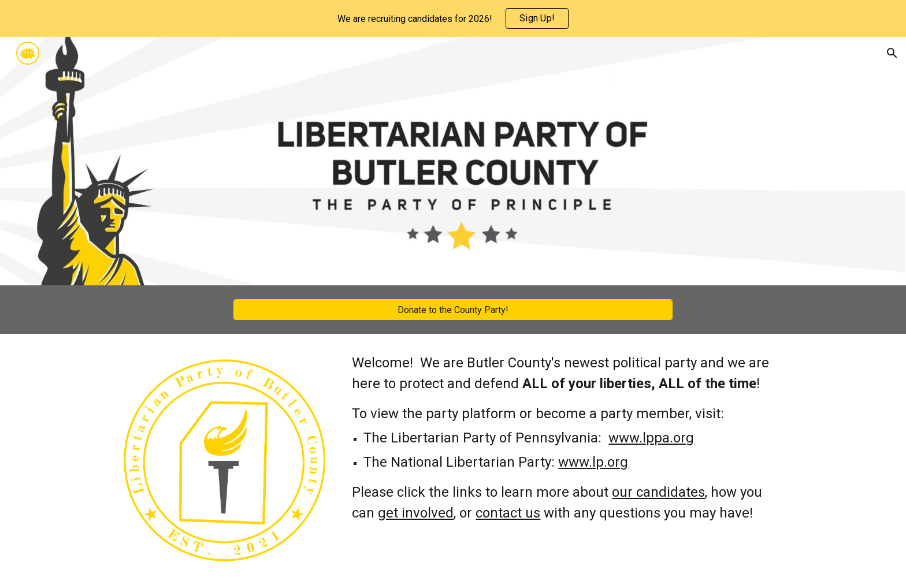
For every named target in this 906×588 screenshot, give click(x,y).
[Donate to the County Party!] (453, 310)
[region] (453, 18)
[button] (892, 53)
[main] (567, 438)
